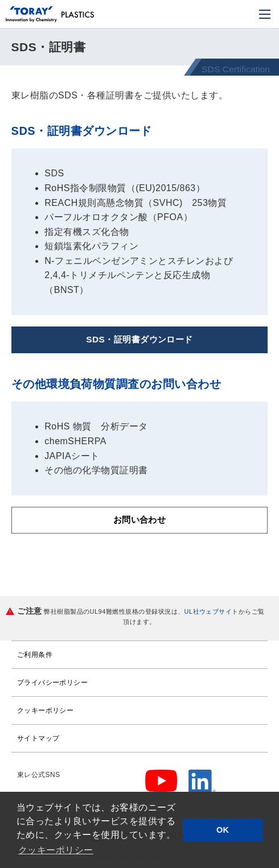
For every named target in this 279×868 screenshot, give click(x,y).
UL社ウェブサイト (212, 613)
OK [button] (223, 830)
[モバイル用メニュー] (265, 14)
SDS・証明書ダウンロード (139, 340)
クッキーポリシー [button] (56, 850)
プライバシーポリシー (53, 684)
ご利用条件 (35, 656)
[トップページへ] (31, 15)
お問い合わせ (140, 521)
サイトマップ (38, 739)
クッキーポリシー (46, 712)
